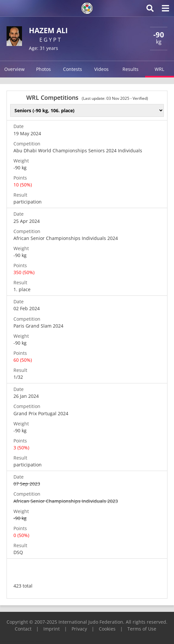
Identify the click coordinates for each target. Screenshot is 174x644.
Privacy (79, 629)
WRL (159, 69)
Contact (23, 629)
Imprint (52, 629)
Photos (43, 69)
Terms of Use (142, 629)
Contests (73, 69)
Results (130, 69)
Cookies (107, 629)
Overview (14, 69)
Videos (101, 69)
